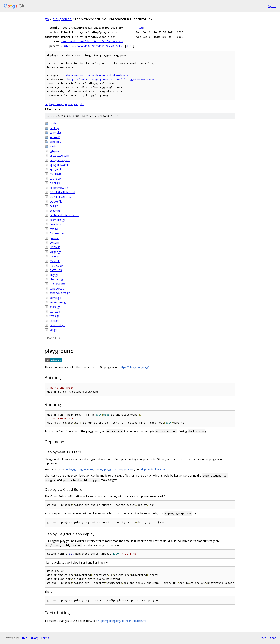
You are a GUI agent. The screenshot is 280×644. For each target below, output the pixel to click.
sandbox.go (57, 289)
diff (129, 46)
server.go (55, 298)
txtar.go (54, 321)
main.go (55, 256)
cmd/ (53, 123)
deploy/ (54, 128)
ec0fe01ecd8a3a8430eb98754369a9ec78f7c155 (92, 46)
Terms (45, 638)
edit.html (55, 211)
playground (62, 19)
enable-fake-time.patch (64, 215)
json (273, 638)
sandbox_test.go (60, 293)
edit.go (54, 206)
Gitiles (23, 638)
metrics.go (56, 266)
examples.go (58, 220)
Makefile (55, 261)
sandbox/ (55, 142)
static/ (53, 146)
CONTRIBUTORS (60, 197)
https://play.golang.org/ (134, 367)
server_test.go (58, 302)
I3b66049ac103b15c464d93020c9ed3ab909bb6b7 (96, 75)
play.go (54, 275)
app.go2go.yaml (60, 155)
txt (264, 638)
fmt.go (54, 229)
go (47, 19)
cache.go (55, 178)
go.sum (54, 243)
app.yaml (55, 169)
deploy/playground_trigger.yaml (115, 469)
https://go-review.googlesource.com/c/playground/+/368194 (111, 80)
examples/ (56, 133)
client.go (55, 183)
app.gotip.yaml (59, 165)
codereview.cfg (59, 188)
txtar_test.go (57, 325)
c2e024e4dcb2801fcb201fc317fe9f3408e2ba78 (92, 41)
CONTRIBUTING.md (62, 192)
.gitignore (55, 151)
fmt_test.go (57, 233)
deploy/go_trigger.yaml (79, 469)
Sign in (272, 6)
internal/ (55, 137)
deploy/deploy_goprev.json (62, 104)
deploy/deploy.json (153, 469)
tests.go (55, 316)
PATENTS (56, 270)
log (140, 28)
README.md (58, 284)
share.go (55, 307)
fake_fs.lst (56, 224)
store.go (55, 311)
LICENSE (55, 247)
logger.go (56, 252)
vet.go (53, 330)
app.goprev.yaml (60, 160)
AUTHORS (56, 174)
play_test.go (57, 279)
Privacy (34, 638)
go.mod (54, 238)
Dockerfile (56, 201)
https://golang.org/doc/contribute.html (122, 621)
